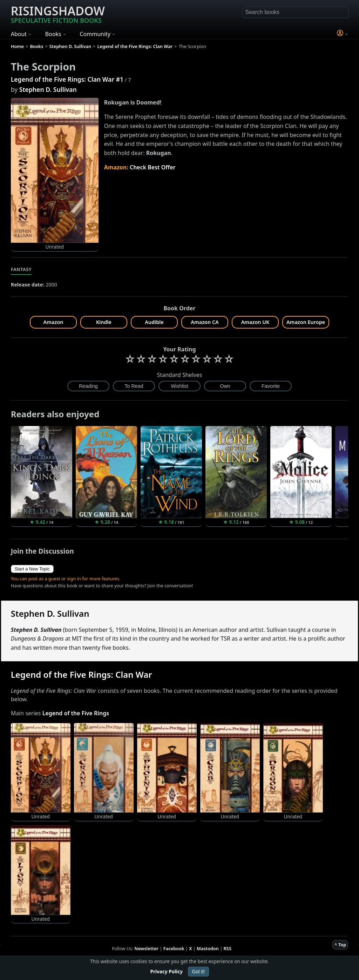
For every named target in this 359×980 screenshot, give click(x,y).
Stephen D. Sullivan (48, 89)
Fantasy (21, 269)
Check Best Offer (153, 167)
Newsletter (146, 948)
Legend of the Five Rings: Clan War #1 (67, 79)
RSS (228, 948)
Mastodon (208, 948)
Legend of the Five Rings (76, 713)
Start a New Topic (32, 569)
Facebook (174, 948)
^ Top (340, 945)
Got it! (198, 972)
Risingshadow (58, 14)
